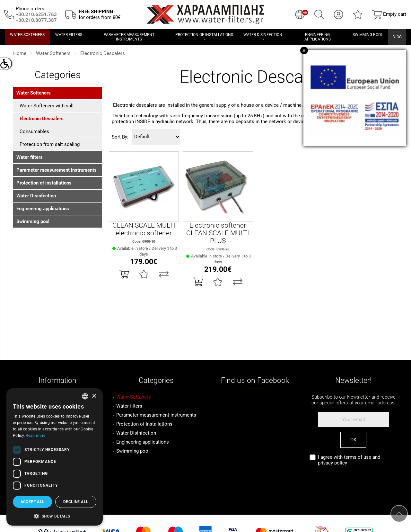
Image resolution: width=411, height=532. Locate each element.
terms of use (358, 457)
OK (353, 440)
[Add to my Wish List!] (144, 274)
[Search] (319, 14)
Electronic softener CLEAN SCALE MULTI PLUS (218, 233)
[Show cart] (389, 14)
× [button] (94, 396)
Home (20, 53)
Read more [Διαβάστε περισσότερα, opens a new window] (35, 436)
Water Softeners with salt (47, 106)
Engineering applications (43, 209)
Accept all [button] (33, 502)
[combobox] (85, 396)
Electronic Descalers (103, 53)
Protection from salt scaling (50, 144)
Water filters (30, 157)
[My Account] (338, 14)
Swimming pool (33, 221)
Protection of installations (44, 183)
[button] (55, 516)
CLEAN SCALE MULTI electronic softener (144, 229)
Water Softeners (53, 53)
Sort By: (120, 137)
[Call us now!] (9, 14)
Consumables (34, 131)
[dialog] (55, 457)
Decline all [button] (76, 502)
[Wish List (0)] (358, 14)
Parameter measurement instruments (57, 170)
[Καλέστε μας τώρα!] (36, 20)
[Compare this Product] (164, 274)
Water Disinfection (36, 196)
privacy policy (332, 463)
